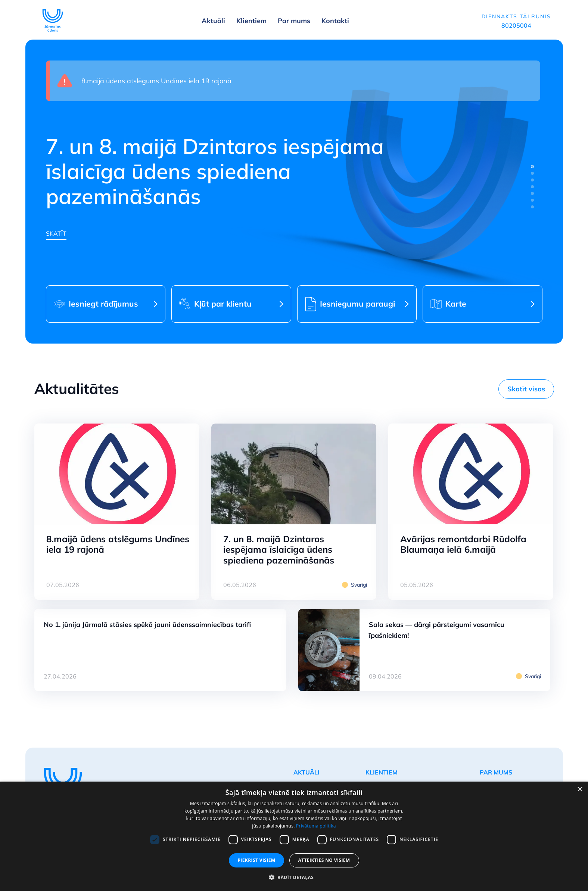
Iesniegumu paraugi (357, 304)
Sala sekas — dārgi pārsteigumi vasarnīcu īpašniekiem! (437, 630)
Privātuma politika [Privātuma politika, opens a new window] (316, 826)
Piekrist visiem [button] (256, 860)
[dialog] (294, 836)
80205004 (516, 25)
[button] (294, 878)
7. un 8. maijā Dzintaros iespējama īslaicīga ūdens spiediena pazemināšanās (279, 550)
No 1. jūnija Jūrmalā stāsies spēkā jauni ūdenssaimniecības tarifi (147, 625)
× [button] (580, 790)
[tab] (532, 167)
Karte (456, 304)
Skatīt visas (526, 389)
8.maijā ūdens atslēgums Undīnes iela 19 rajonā (156, 81)
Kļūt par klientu (223, 304)
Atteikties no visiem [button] (324, 860)
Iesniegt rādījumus (103, 304)
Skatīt (56, 233)
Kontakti (335, 21)
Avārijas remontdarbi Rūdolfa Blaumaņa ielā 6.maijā (463, 544)
